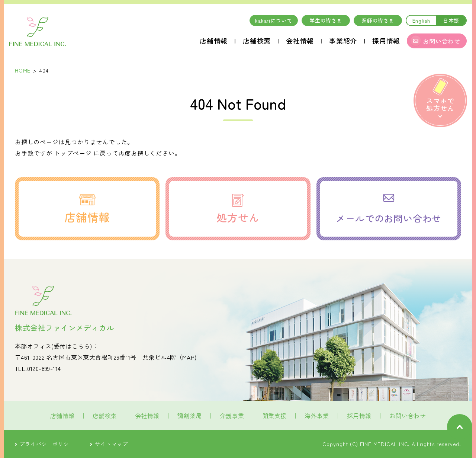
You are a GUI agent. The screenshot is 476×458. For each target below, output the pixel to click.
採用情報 (386, 41)
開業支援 (274, 416)
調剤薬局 (190, 416)
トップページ (73, 153)
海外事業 (317, 416)
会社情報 (300, 41)
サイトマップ (109, 444)
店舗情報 (214, 41)
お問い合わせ (408, 416)
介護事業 (232, 416)
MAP (188, 357)
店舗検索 (257, 41)
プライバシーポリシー (45, 444)
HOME (23, 70)
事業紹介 (343, 41)
